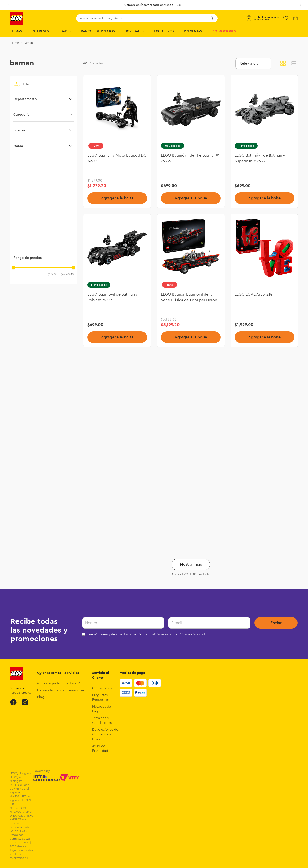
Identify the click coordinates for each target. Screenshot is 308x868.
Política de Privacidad (190, 634)
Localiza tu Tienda (51, 690)
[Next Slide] (300, 5)
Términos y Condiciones (149, 634)
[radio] (283, 63)
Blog (41, 697)
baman (28, 43)
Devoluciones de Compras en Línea (105, 735)
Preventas (193, 31)
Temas (17, 31)
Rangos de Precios (98, 31)
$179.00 (52, 274)
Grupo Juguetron (50, 684)
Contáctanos (102, 688)
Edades (65, 31)
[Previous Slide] (8, 5)
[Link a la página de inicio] (15, 43)
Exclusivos (164, 31)
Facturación (74, 684)
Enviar (276, 623)
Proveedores (74, 690)
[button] (44, 99)
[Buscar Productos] (212, 18)
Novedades (134, 31)
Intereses (40, 31)
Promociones (224, 31)
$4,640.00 (66, 274)
